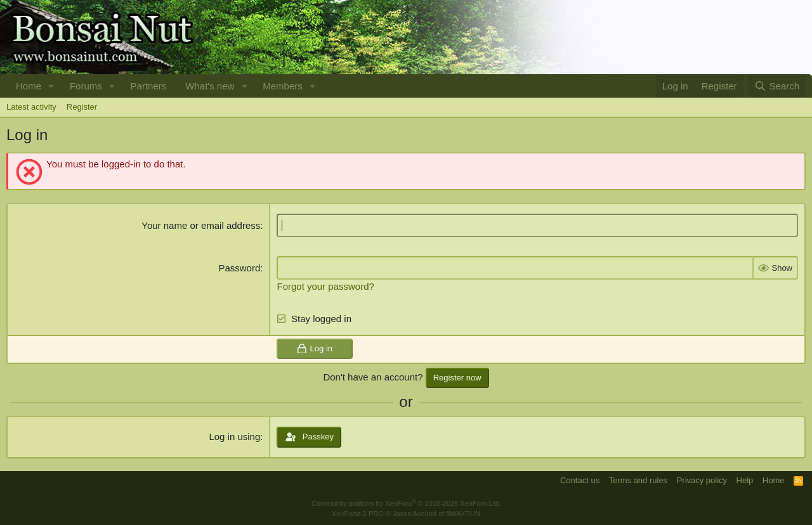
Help (745, 480)
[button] (51, 86)
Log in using (234, 437)
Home (29, 86)
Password (239, 268)
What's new (210, 86)
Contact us (580, 480)
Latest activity (31, 107)
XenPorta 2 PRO (358, 514)
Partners (149, 86)
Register (82, 107)
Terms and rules (638, 480)
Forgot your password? (325, 286)
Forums (86, 86)
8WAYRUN (463, 514)
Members (283, 86)
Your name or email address (201, 225)
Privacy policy (702, 480)
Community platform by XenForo (406, 503)
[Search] (777, 86)
